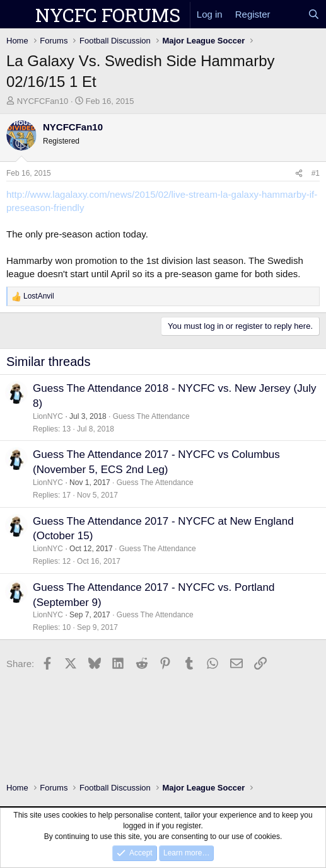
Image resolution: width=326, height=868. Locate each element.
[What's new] (289, 14)
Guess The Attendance (151, 416)
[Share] (299, 174)
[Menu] (17, 14)
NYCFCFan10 (43, 101)
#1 (316, 173)
